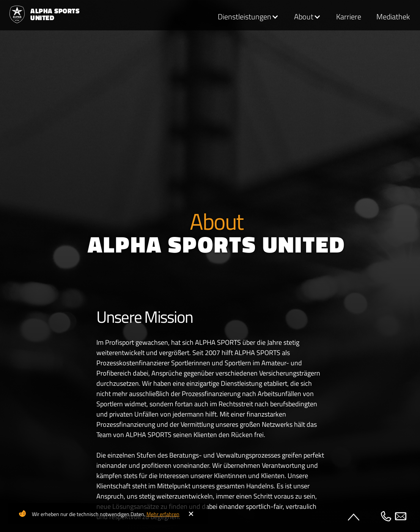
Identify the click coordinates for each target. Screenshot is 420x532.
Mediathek (393, 17)
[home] (41, 14)
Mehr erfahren (163, 514)
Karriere (349, 17)
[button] (248, 17)
